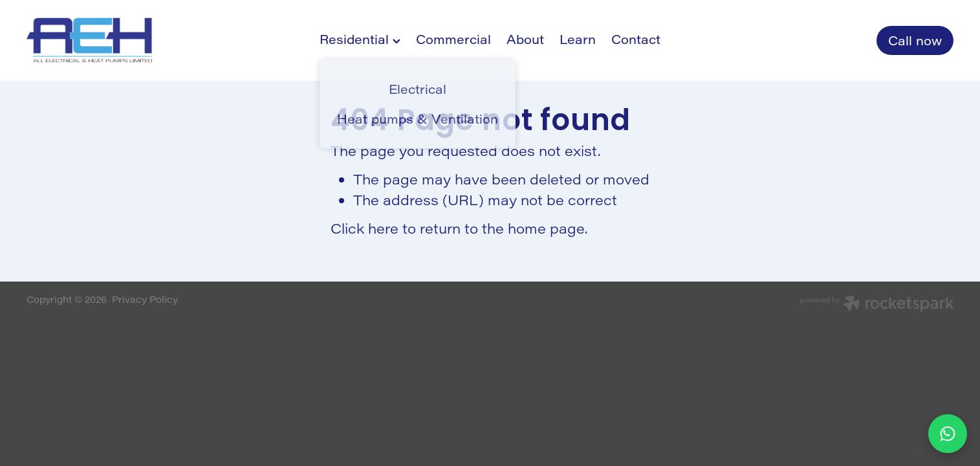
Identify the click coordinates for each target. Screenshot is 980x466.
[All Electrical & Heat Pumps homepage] (119, 40)
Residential (360, 39)
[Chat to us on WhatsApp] (948, 434)
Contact (636, 39)
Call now (915, 40)
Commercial (453, 39)
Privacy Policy (145, 299)
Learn (578, 39)
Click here (365, 228)
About (525, 39)
